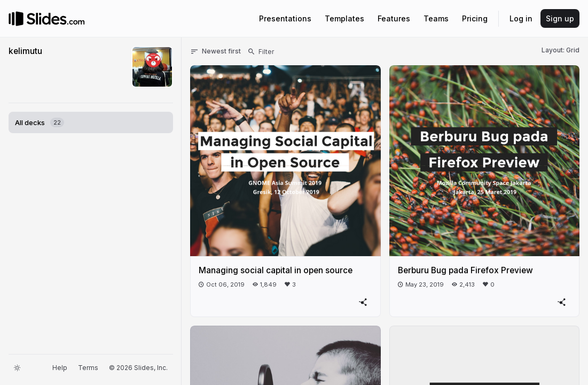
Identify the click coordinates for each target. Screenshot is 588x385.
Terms (88, 368)
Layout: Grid (560, 50)
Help (60, 368)
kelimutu (25, 51)
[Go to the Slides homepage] (16, 19)
